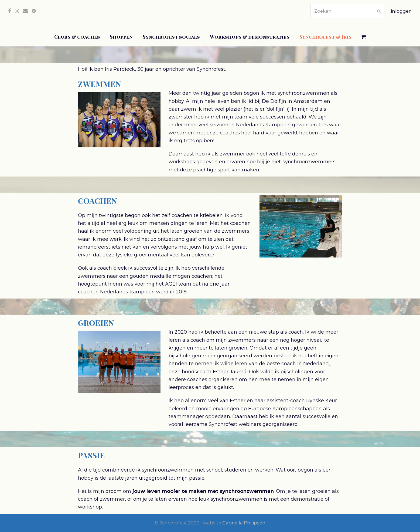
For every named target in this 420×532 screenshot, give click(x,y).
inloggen (401, 11)
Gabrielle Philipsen (244, 523)
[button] (364, 37)
